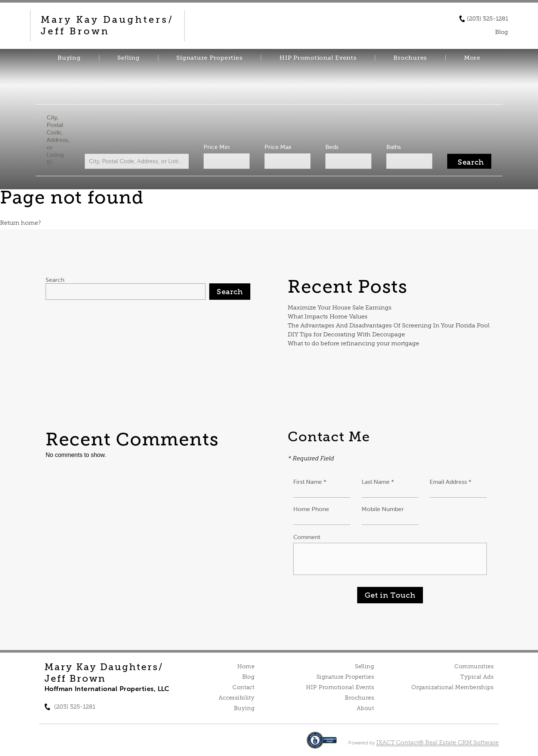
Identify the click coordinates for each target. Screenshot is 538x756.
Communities (474, 666)
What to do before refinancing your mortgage (353, 343)
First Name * (310, 482)
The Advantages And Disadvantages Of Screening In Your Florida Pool (389, 325)
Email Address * (451, 482)
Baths (394, 147)
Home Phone (311, 509)
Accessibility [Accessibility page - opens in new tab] (236, 698)
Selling (128, 58)
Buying (69, 58)
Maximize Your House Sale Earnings (340, 307)
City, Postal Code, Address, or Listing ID (58, 140)
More (472, 58)
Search (55, 280)
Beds (332, 147)
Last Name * (378, 482)
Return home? (20, 223)
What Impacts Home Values (328, 316)
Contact (243, 687)
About (365, 708)
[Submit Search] (469, 161)
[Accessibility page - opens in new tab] (322, 744)
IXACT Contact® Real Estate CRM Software (437, 742)
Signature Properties (209, 58)
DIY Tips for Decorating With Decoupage (346, 334)
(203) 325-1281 (488, 19)
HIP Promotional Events (318, 58)
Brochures (410, 58)
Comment (307, 537)
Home (246, 666)
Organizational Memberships (452, 687)
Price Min (217, 147)
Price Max (278, 147)
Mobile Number (383, 509)
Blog (248, 677)
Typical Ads (477, 677)
